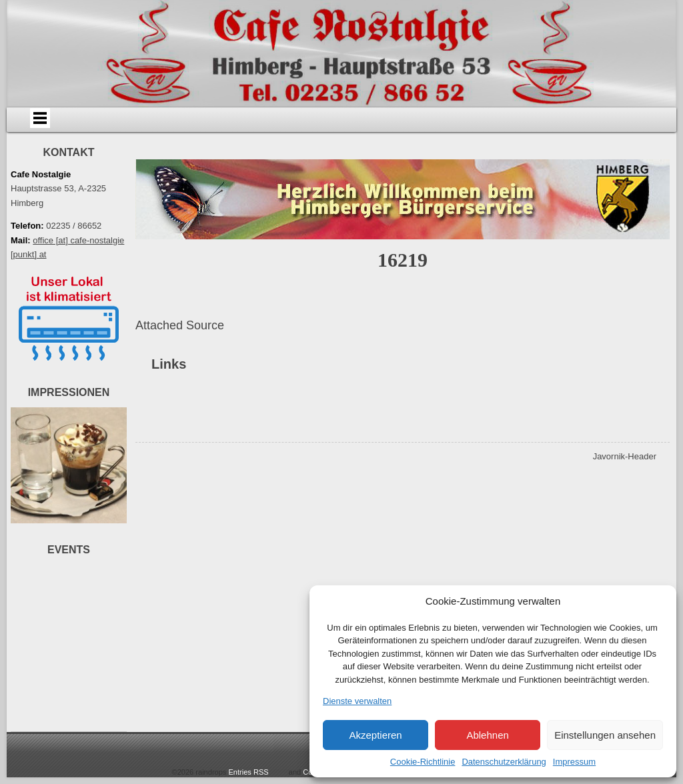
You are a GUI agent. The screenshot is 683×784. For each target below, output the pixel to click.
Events (394, 122)
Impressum (574, 762)
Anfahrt (226, 122)
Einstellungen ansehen (605, 735)
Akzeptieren (375, 735)
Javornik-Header (625, 494)
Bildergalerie (469, 122)
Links (620, 122)
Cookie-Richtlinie (423, 762)
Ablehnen (487, 735)
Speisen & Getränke (309, 122)
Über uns (150, 122)
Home (75, 122)
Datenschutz (302, 152)
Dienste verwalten (357, 701)
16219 (403, 298)
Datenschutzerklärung (504, 762)
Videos (544, 122)
